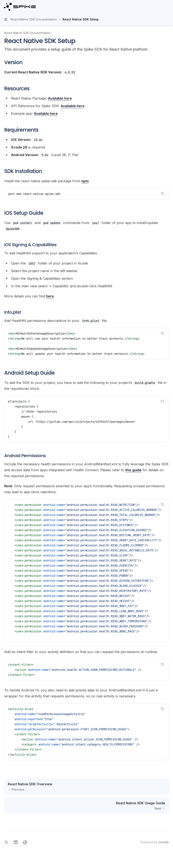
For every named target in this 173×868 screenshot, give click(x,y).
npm (85, 181)
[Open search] (159, 7)
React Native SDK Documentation (27, 33)
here (50, 296)
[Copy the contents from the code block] (162, 194)
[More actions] (168, 7)
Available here (60, 98)
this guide (133, 470)
